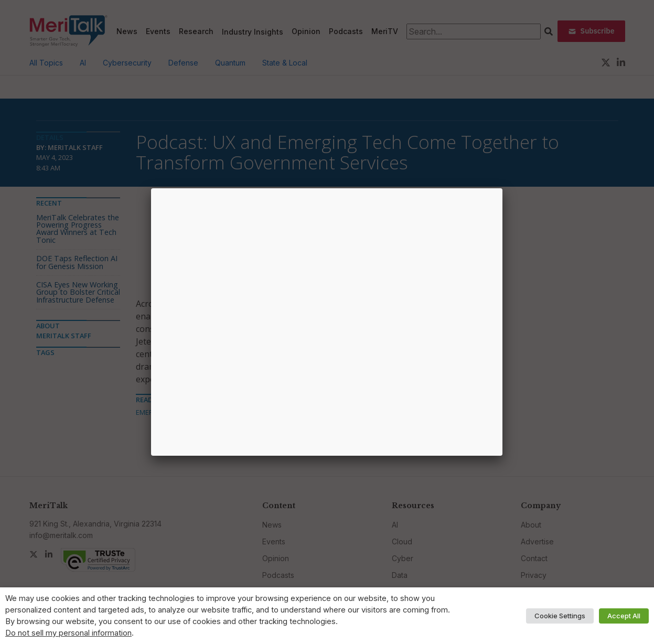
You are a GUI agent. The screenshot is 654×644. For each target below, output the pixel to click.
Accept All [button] (624, 616)
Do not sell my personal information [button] (68, 633)
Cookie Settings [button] (560, 616)
